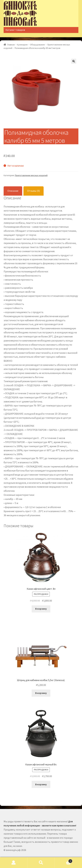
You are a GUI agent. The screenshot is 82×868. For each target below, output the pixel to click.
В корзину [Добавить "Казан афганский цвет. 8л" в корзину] (41, 609)
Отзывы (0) (34, 191)
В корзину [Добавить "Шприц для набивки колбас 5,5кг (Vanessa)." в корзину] (41, 693)
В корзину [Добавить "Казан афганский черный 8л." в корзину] (41, 784)
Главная (11, 45)
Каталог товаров (15, 30)
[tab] (13, 191)
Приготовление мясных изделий (31, 175)
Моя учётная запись (14, 863)
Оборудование (37, 45)
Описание (13, 191)
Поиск (41, 863)
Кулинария (22, 45)
